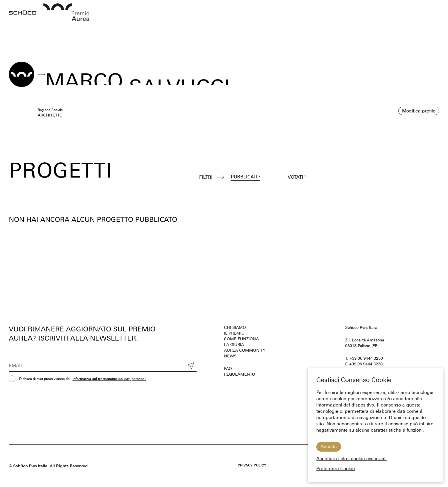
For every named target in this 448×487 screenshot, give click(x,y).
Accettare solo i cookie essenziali (351, 459)
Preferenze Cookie (336, 469)
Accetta (329, 447)
